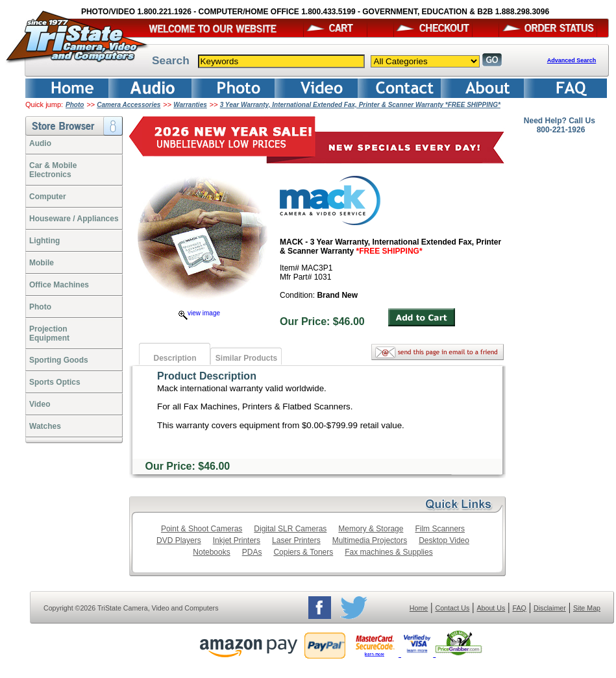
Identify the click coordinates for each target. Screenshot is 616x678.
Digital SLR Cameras (290, 529)
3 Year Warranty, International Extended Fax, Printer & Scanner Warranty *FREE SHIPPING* (360, 105)
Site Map (587, 608)
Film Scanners (440, 529)
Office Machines (59, 285)
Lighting (44, 241)
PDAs (252, 552)
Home (419, 608)
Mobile (42, 263)
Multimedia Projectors (370, 540)
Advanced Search (572, 60)
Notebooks (211, 552)
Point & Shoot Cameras (202, 529)
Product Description (207, 376)
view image (199, 313)
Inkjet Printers (237, 540)
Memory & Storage (371, 529)
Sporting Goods (59, 360)
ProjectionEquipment (49, 333)
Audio (40, 143)
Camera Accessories (129, 105)
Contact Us (453, 608)
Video (40, 404)
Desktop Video (444, 540)
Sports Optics (55, 382)
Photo (75, 105)
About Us (491, 608)
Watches (45, 426)
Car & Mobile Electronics (53, 170)
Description (175, 358)
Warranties (190, 105)
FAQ (519, 608)
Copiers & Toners (303, 552)
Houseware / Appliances (74, 219)
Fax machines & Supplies (388, 552)
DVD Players (179, 540)
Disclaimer (550, 608)
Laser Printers (296, 540)
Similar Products (246, 358)
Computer (48, 197)
